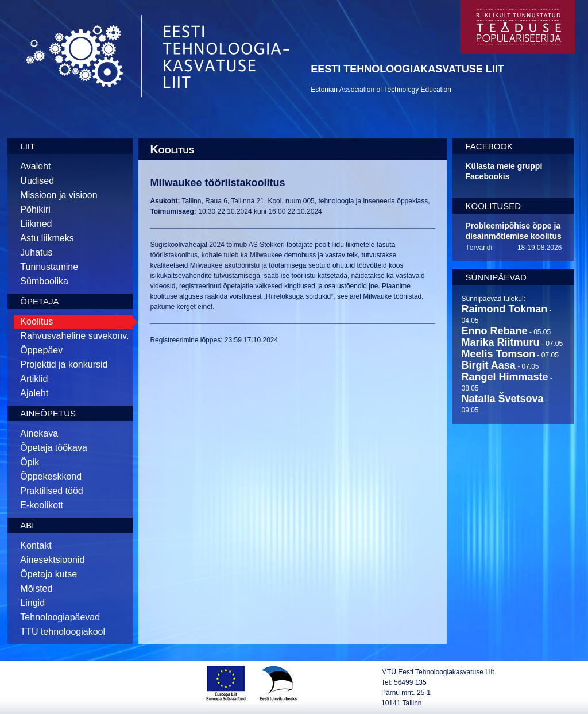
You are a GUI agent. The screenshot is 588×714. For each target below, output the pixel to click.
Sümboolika (44, 281)
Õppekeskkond (51, 476)
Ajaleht (34, 393)
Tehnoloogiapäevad (60, 617)
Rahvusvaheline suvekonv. (74, 336)
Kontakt (36, 545)
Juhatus (36, 252)
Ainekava (39, 433)
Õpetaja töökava (54, 448)
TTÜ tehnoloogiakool (63, 632)
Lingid (32, 603)
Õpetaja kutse (49, 574)
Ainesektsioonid (52, 560)
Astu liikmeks (47, 238)
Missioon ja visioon (59, 195)
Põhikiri (35, 209)
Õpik (30, 462)
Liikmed (36, 224)
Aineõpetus (48, 413)
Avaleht (35, 166)
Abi (27, 525)
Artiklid (34, 379)
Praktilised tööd (51, 491)
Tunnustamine (49, 267)
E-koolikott (42, 505)
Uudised (37, 181)
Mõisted (36, 588)
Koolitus (36, 321)
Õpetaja (39, 301)
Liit (28, 146)
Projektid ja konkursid (64, 364)
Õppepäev (41, 350)
